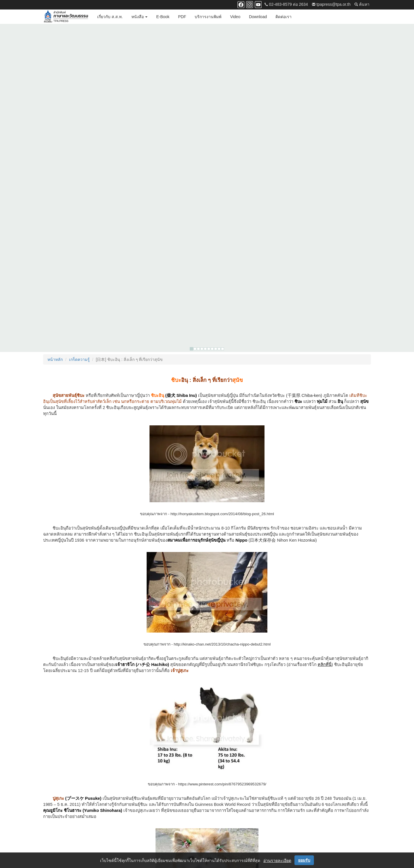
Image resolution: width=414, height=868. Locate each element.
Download (258, 17)
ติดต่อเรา (283, 17)
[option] (207, 60)
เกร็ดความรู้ (79, 103)
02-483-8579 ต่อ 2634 (286, 4)
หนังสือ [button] (140, 17)
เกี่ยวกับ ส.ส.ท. (110, 17)
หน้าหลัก (55, 103)
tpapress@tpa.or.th (331, 4)
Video (235, 17)
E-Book (163, 17)
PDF (182, 17)
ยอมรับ (304, 860)
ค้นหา (362, 4)
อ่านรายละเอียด (277, 861)
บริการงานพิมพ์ (208, 17)
